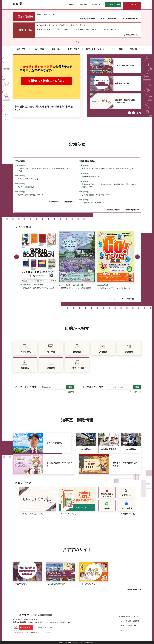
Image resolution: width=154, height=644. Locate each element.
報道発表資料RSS (132, 210)
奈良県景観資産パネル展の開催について (97, 195)
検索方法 (71, 392)
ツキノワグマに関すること (28, 179)
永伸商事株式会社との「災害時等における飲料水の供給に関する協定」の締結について (109, 185)
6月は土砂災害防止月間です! (93, 203)
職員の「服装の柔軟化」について (30, 195)
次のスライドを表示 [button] (133, 113)
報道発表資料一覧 (113, 210)
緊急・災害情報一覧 (88, 19)
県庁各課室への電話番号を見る (27, 633)
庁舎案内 (47, 633)
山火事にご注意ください (27, 187)
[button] (70, 5)
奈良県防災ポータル (131, 35)
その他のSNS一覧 (128, 514)
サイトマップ (124, 630)
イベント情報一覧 (127, 299)
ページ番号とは (135, 392)
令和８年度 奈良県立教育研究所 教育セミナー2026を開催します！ (108, 169)
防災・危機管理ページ (131, 19)
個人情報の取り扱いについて (130, 617)
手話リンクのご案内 (45, 628)
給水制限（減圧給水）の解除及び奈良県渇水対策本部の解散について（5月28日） (44, 170)
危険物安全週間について (91, 177)
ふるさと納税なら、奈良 (124, 65)
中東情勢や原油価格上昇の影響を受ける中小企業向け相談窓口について (46, 108)
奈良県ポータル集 (122, 83)
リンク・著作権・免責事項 (129, 621)
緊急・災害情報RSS (108, 19)
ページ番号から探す (93, 387)
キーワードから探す (26, 387)
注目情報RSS (70, 202)
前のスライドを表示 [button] (129, 113)
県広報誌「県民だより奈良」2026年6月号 (126, 101)
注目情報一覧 (54, 202)
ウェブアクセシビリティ (128, 626)
